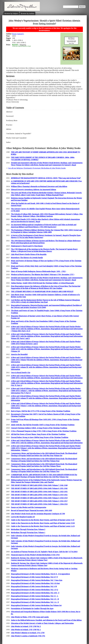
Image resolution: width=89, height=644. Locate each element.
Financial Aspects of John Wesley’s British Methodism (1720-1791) (35, 555)
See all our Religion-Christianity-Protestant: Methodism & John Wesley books (37, 168)
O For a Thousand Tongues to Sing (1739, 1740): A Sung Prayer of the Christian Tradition (44, 431)
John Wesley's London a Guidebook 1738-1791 (28, 636)
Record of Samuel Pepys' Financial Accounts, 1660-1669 (32, 510)
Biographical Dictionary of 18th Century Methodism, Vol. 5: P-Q (34, 590)
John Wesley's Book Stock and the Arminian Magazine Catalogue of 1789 (38, 514)
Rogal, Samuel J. (18, 34)
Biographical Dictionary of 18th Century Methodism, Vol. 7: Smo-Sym (37, 580)
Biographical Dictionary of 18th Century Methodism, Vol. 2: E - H (35, 599)
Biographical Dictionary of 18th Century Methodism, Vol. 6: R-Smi (35, 583)
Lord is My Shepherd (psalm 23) (23, 517)
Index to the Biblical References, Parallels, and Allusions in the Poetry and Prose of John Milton (46, 620)
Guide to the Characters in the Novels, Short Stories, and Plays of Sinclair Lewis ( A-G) (43, 526)
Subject (11, 14)
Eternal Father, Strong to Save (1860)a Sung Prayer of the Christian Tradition (40, 437)
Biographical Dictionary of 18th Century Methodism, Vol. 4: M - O (35, 593)
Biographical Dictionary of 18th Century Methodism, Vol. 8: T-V (34, 577)
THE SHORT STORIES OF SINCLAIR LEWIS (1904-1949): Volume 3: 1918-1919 (39, 498)
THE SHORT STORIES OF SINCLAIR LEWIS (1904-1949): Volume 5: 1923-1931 (39, 492)
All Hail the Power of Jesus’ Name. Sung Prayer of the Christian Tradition (38, 434)
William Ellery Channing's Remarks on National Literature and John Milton (39, 186)
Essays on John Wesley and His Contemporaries (29, 507)
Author (28, 14)
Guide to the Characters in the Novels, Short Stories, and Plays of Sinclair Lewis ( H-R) (43, 523)
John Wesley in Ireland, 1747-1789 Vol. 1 (26, 630)
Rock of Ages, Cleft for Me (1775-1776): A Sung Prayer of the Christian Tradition (41, 411)
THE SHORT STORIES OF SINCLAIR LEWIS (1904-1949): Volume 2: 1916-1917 (39, 501)
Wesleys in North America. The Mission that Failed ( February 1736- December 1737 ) (43, 275)
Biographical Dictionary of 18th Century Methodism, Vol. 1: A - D (35, 602)
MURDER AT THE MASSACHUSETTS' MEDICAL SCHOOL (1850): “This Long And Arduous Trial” (46, 178)
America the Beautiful (19, 354)
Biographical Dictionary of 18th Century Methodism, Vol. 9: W (34, 586)
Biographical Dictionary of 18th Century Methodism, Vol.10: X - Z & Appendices (40, 574)
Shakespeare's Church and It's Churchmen (27, 246)
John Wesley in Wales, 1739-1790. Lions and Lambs (30, 617)
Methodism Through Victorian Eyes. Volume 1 (28, 533)
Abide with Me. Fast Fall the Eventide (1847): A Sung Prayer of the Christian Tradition (43, 425)
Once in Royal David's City (21, 373)
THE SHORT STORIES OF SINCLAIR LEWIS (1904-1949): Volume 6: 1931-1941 (39, 488)
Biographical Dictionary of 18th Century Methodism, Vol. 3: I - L (35, 596)
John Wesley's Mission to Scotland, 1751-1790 (28, 633)
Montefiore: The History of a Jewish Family (27, 258)
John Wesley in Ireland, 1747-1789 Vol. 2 (26, 626)
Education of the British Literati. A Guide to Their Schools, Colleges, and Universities (42, 623)
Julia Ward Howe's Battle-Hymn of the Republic (29, 254)
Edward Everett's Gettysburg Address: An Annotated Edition (34, 190)
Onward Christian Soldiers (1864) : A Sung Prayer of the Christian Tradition (39, 428)
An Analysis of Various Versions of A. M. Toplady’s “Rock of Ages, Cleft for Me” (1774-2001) (44, 552)
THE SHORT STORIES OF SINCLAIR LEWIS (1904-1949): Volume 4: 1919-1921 (39, 495)
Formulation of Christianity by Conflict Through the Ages (32, 609)
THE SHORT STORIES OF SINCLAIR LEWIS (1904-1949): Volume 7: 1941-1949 (39, 485)
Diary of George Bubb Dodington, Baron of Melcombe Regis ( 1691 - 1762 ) (38, 271)
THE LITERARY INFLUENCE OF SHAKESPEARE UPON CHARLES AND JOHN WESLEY (42, 292)
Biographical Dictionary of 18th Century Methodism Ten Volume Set (36, 605)
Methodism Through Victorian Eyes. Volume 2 (28, 529)
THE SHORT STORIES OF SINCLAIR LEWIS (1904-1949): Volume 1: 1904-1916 (39, 504)
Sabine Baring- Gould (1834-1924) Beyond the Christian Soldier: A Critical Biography (42, 283)
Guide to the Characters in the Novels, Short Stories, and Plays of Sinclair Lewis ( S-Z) (43, 520)
